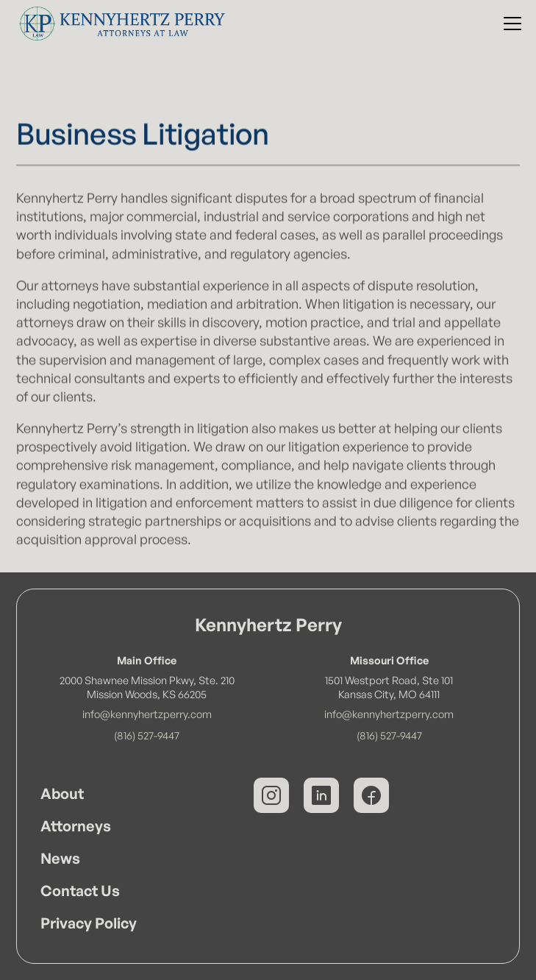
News (60, 858)
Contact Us (80, 891)
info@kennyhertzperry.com (147, 714)
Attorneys (76, 826)
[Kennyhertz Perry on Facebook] (371, 795)
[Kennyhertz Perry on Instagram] (271, 795)
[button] (510, 24)
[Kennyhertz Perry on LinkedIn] (321, 795)
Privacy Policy (89, 923)
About (62, 793)
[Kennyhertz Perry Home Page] (118, 24)
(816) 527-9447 (147, 735)
